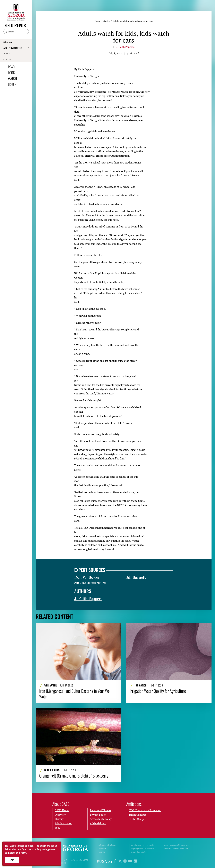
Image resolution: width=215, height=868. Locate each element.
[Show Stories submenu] (29, 42)
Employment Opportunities (143, 845)
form (24, 853)
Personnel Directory (101, 810)
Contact (7, 59)
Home (97, 21)
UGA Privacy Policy (139, 852)
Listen (12, 84)
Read (11, 67)
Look (11, 72)
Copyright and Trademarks (143, 849)
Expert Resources (13, 48)
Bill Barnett (135, 577)
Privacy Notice (13, 849)
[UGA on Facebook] (115, 862)
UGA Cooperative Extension (145, 810)
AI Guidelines (98, 823)
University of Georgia (72, 849)
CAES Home (62, 810)
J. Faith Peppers (125, 47)
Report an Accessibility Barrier (176, 845)
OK (12, 860)
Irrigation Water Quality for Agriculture (158, 691)
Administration (64, 823)
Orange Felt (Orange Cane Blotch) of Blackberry (74, 776)
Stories (8, 42)
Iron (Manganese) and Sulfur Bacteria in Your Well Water (75, 694)
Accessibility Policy (101, 819)
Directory (102, 849)
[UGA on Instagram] (125, 862)
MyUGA (102, 852)
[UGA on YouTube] (131, 862)
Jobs (57, 828)
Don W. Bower (87, 577)
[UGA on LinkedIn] (135, 862)
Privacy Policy (98, 815)
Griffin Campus (138, 819)
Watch (12, 78)
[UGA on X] (121, 862)
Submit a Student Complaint (176, 849)
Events (7, 54)
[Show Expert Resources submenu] (29, 48)
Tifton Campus (137, 815)
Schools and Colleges (107, 845)
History (59, 819)
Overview (60, 815)
